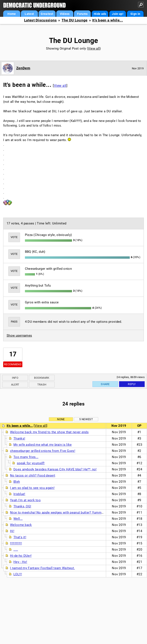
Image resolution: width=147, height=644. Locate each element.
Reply (132, 384)
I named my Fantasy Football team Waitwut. (42, 568)
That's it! (20, 537)
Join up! (117, 14)
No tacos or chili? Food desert (33, 476)
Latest (29, 14)
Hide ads (100, 14)
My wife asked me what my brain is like (43, 445)
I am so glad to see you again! (32, 488)
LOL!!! (18, 574)
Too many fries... (26, 457)
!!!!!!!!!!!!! (16, 543)
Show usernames (19, 336)
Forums (82, 14)
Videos (65, 14)
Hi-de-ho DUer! (21, 556)
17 (13, 354)
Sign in (135, 14)
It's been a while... (108, 20)
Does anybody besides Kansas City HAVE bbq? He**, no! (55, 469)
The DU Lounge (75, 20)
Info (15, 378)
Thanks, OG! (22, 506)
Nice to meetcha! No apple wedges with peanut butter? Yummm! (58, 513)
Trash (42, 385)
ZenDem (23, 68)
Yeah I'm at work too (25, 500)
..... (16, 550)
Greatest (47, 14)
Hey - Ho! (20, 562)
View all (94, 49)
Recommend (13, 364)
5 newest (86, 419)
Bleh (17, 482)
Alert (15, 385)
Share (105, 384)
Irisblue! (19, 494)
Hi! (12, 531)
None (61, 419)
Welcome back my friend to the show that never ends (49, 432)
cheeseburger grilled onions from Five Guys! (43, 451)
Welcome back (21, 525)
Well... (18, 519)
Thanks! (19, 438)
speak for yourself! (31, 463)
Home (12, 14)
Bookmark (42, 378)
